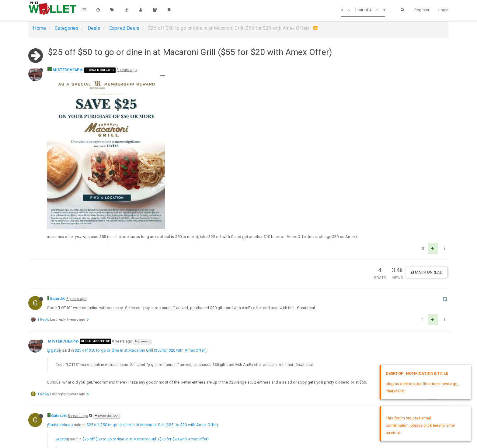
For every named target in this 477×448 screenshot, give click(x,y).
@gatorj (54, 204)
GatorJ (56, 152)
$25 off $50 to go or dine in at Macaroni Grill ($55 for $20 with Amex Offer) (141, 204)
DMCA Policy (238, 438)
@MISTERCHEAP (106, 269)
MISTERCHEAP (66, 70)
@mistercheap (60, 278)
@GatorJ (142, 195)
